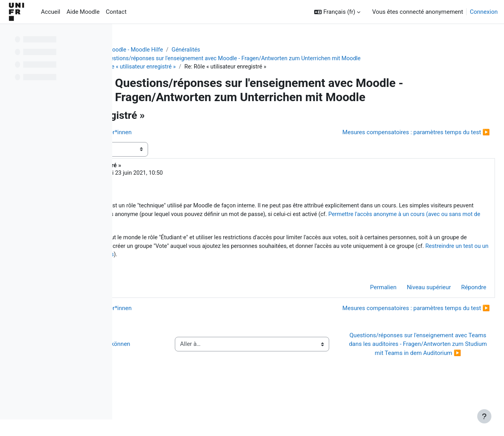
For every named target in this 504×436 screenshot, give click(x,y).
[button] (337, 12)
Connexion (484, 12)
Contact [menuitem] (116, 12)
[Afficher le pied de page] (484, 416)
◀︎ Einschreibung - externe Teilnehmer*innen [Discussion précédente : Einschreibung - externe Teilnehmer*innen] (191, 133)
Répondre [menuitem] (455, 309)
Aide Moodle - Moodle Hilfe (180, 50)
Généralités (239, 50)
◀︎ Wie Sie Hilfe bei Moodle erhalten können (183, 375)
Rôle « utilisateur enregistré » (191, 68)
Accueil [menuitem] (51, 12)
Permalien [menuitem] (364, 309)
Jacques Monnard (185, 174)
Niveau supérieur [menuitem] (410, 309)
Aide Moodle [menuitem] (83, 12)
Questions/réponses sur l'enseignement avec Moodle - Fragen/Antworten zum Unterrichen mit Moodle (287, 59)
